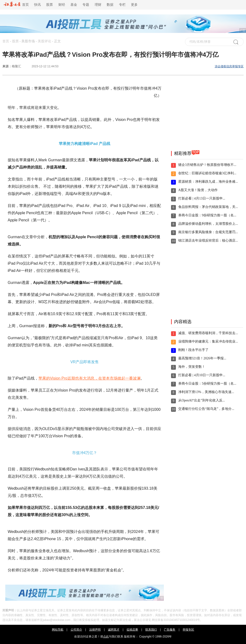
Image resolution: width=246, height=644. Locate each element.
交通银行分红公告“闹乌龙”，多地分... (206, 409)
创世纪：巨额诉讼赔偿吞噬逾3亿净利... (207, 173)
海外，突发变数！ (192, 367)
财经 (62, 5)
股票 (49, 5)
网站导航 (58, 630)
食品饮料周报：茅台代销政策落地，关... (208, 207)
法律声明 (95, 630)
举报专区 (188, 630)
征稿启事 (132, 630)
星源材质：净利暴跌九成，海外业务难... (208, 182)
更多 (134, 5)
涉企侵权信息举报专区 (229, 66)
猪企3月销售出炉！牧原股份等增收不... (207, 165)
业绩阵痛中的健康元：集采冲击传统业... (208, 341)
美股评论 (44, 41)
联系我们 (151, 630)
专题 (86, 5)
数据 (110, 5)
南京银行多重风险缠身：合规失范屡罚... (208, 232)
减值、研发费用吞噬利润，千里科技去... (208, 333)
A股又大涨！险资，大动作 (198, 190)
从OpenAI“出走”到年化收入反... (202, 400)
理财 (98, 5)
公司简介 (76, 630)
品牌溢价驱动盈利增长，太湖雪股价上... (208, 224)
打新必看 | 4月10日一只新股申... (202, 375)
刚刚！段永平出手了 (193, 350)
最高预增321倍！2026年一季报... (202, 358)
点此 (106, 637)
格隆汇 (16, 66)
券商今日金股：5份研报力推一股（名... (207, 384)
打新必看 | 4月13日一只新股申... (202, 198)
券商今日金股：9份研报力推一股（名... (207, 215)
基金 (74, 5)
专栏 (122, 5)
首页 (16, 5)
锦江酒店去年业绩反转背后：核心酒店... (208, 241)
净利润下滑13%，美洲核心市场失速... (206, 392)
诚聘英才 (114, 630)
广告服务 (170, 630)
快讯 (37, 5)
